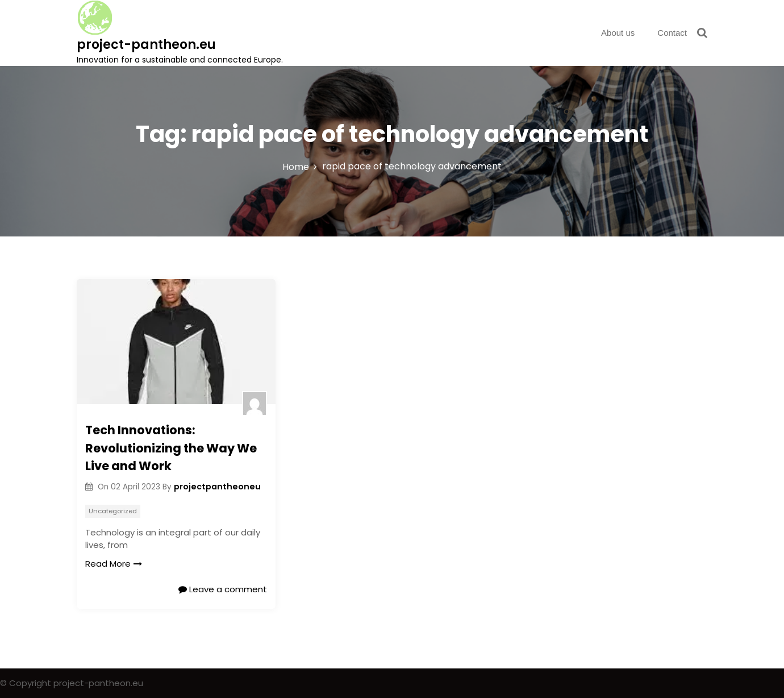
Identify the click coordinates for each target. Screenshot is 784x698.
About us (618, 33)
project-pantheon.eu (146, 45)
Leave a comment (223, 589)
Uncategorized (113, 511)
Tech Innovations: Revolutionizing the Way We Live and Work (171, 448)
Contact (672, 33)
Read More (114, 564)
